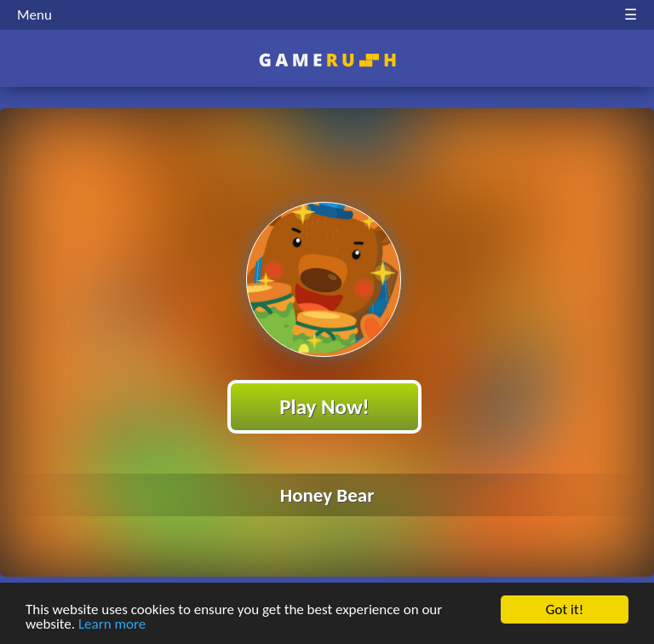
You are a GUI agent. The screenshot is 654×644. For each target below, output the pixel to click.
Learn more (112, 625)
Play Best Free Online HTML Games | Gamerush (327, 60)
